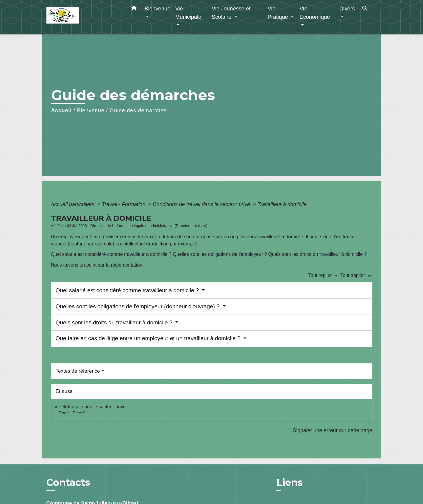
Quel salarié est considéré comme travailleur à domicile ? (128, 290)
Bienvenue (91, 111)
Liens (289, 482)
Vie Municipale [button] (188, 13)
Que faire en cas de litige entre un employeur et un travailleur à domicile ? (149, 338)
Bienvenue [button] (158, 8)
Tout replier (324, 275)
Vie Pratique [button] (279, 13)
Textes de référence (78, 371)
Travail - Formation (124, 204)
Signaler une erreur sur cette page (333, 430)
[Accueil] (84, 17)
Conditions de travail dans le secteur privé (202, 204)
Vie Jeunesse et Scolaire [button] (231, 13)
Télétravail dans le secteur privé (92, 407)
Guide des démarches (138, 111)
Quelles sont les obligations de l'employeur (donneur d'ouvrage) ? (138, 306)
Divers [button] (347, 8)
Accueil (62, 111)
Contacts (68, 483)
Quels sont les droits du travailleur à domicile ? (115, 322)
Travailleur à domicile (282, 204)
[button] (134, 9)
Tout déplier (356, 275)
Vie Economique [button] (315, 13)
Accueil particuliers (74, 204)
